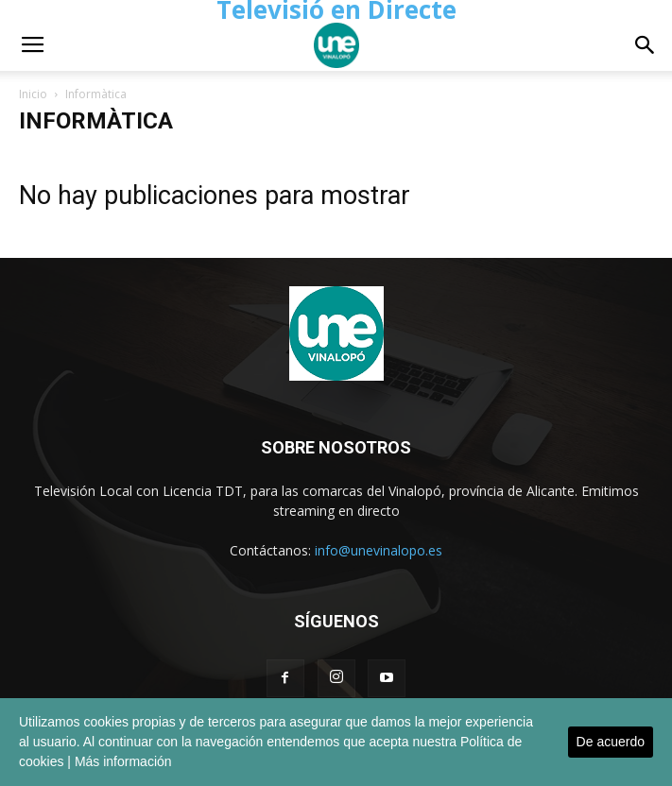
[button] (646, 45)
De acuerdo (611, 742)
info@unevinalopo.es (379, 550)
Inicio (33, 94)
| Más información (119, 761)
